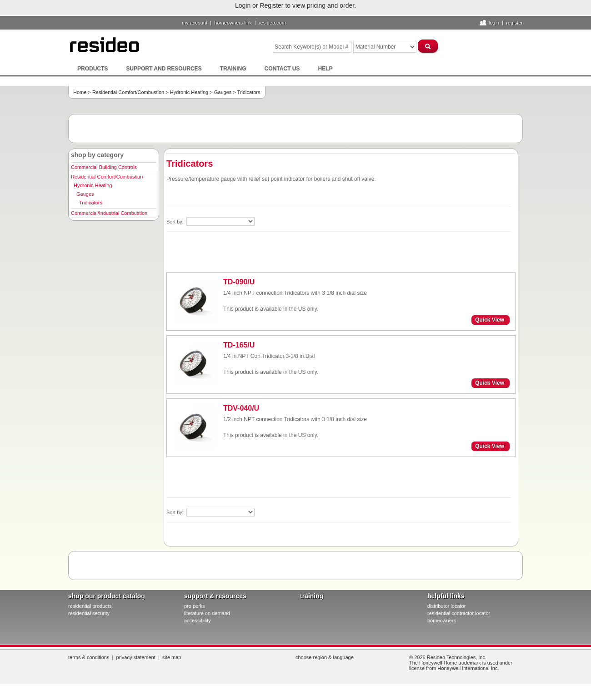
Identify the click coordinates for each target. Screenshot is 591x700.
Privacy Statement (136, 657)
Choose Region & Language (325, 657)
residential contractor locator (459, 613)
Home (80, 92)
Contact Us (282, 69)
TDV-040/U (241, 408)
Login (494, 23)
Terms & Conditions (89, 657)
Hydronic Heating (189, 92)
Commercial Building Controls (104, 167)
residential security (89, 613)
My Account (195, 23)
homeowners (442, 621)
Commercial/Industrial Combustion (109, 213)
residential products (90, 606)
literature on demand (207, 613)
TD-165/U (239, 345)
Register (514, 23)
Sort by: (176, 222)
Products (93, 69)
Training (233, 69)
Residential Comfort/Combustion (128, 92)
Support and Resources (164, 69)
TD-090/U (239, 282)
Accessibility (198, 621)
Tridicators (91, 203)
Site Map (172, 657)
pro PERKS (195, 606)
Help (325, 69)
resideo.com (272, 23)
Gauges (223, 92)
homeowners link (233, 23)
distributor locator (446, 606)
